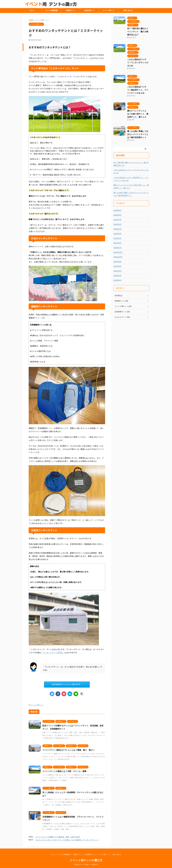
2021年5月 (117, 271)
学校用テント (70, 10)
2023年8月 (117, 215)
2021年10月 (118, 257)
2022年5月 (117, 238)
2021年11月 (118, 252)
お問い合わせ (128, 10)
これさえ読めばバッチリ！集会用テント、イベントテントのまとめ (138, 90)
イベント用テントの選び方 (86, 860)
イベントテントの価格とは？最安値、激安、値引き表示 (58, 837)
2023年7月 (117, 220)
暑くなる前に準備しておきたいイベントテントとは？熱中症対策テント (138, 134)
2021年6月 (117, 266)
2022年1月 (117, 248)
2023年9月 (117, 210)
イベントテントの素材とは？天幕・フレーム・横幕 (64, 771)
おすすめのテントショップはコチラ (67, 684)
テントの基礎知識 (51, 10)
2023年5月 (117, 229)
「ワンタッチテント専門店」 (53, 653)
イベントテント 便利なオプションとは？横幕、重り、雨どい (68, 750)
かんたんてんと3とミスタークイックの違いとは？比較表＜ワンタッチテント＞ (67, 840)
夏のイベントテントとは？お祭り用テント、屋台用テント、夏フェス (138, 114)
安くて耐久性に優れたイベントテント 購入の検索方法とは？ (138, 32)
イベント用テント (109, 10)
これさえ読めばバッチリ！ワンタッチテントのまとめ (138, 63)
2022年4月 (117, 243)
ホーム (32, 10)
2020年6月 (117, 280)
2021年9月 (117, 262)
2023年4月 (117, 234)
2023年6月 (117, 224)
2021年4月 (117, 276)
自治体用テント (90, 10)
